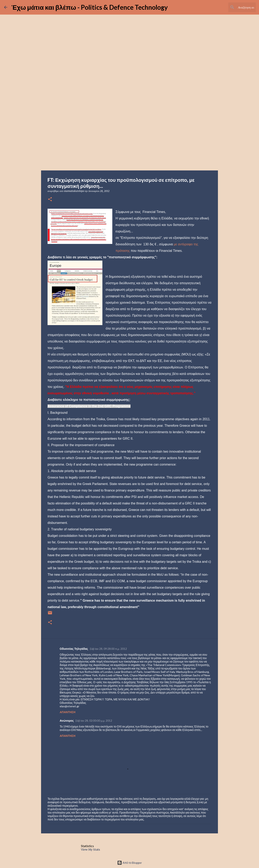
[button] (50, 199)
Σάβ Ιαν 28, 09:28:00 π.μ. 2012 (108, 649)
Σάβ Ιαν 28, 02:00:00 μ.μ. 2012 (94, 721)
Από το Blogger (129, 863)
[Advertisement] (129, 138)
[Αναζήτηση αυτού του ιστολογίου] (235, 7)
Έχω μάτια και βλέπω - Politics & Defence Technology (90, 7)
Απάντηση (68, 712)
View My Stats (90, 850)
